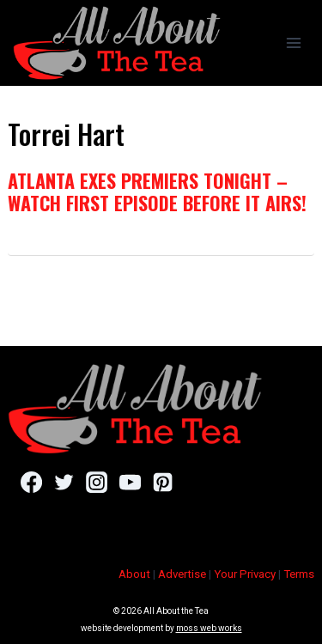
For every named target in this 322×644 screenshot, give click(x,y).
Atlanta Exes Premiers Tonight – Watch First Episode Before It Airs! (157, 191)
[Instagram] (97, 482)
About (134, 574)
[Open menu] (293, 43)
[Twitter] (64, 482)
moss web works (209, 628)
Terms (299, 574)
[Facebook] (31, 482)
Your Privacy (245, 574)
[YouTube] (130, 482)
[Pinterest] (163, 482)
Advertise (182, 574)
